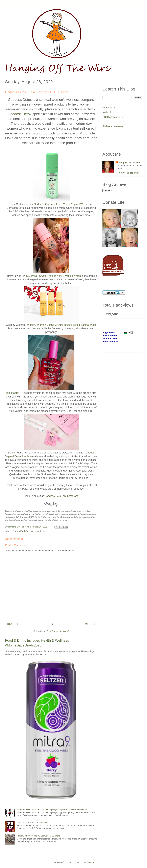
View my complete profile (127, 173)
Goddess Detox (20, 114)
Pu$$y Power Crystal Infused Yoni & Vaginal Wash (52, 276)
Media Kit (107, 112)
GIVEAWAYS (109, 107)
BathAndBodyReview (23, 531)
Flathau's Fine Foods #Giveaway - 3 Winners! (39, 836)
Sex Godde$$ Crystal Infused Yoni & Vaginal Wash (58, 204)
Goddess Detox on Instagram (61, 496)
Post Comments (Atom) (58, 631)
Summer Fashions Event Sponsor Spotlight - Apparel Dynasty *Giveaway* (52, 809)
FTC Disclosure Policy (113, 117)
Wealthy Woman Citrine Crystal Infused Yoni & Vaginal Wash (62, 325)
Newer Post (13, 624)
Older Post (90, 624)
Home (52, 624)
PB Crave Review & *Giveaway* (32, 823)
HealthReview (41, 531)
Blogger (90, 862)
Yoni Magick (12, 393)
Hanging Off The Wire (129, 163)
